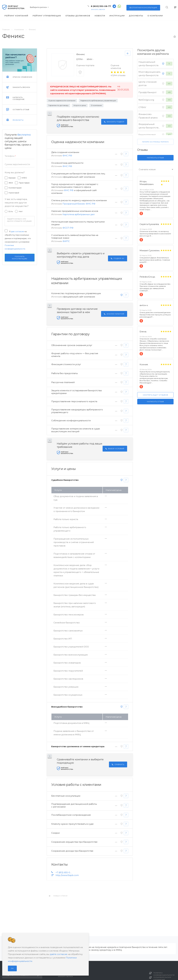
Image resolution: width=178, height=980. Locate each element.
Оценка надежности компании (62, 101)
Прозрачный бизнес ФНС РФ (79, 204)
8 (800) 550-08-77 (101, 6)
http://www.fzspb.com (67, 875)
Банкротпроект (147, 135)
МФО (24, 178)
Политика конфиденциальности (164, 974)
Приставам (24, 183)
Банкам (12, 178)
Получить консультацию (20, 258)
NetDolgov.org (146, 100)
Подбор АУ (117, 258)
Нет (21, 211)
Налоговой (14, 193)
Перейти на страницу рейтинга (155, 142)
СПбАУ (142, 107)
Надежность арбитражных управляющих (98, 101)
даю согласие (17, 231)
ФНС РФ (67, 156)
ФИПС (66, 241)
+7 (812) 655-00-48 (64, 872)
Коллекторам (15, 188)
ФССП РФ (68, 228)
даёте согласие (59, 954)
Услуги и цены (80, 105)
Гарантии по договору (58, 105)
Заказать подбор (114, 122)
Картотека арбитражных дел (79, 214)
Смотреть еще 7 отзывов (155, 395)
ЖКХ (11, 183)
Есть (11, 211)
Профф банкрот (148, 92)
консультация (143, 8)
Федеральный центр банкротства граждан (149, 128)
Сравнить (118, 764)
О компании (96, 105)
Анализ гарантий (114, 314)
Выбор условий (115, 449)
